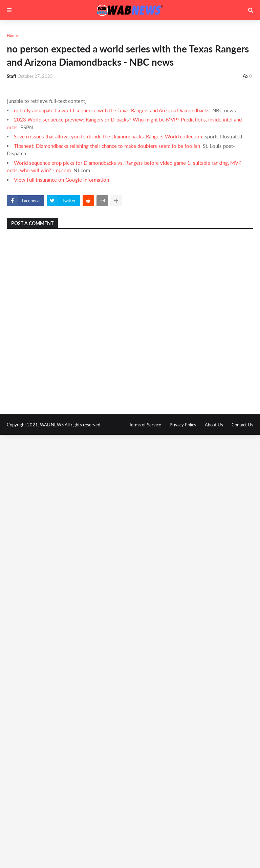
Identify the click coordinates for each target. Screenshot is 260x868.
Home (12, 35)
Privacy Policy (183, 425)
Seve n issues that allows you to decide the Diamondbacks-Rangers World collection (108, 136)
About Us (214, 425)
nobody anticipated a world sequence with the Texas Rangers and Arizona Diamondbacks (112, 110)
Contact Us (242, 425)
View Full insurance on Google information (61, 180)
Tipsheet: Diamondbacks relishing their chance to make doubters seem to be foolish (107, 146)
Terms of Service (145, 425)
